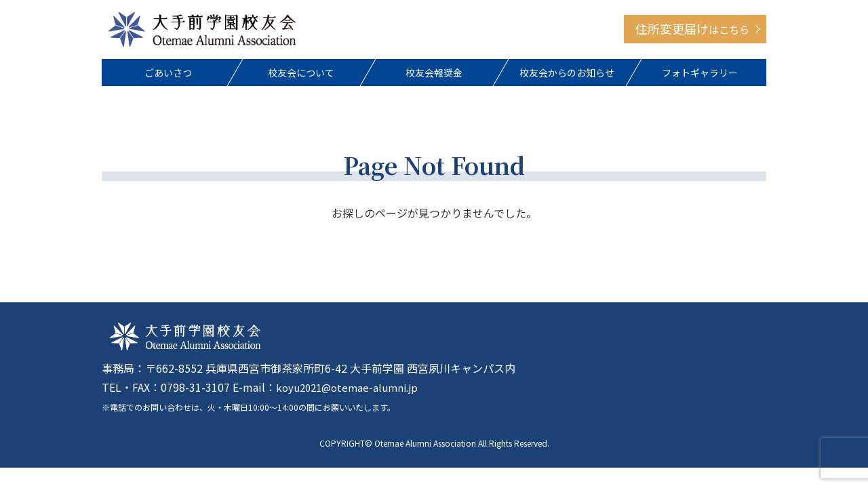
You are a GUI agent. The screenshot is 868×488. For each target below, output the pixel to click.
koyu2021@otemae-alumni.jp (352, 392)
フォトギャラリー (700, 75)
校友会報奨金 (434, 75)
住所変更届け (692, 30)
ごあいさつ (168, 75)
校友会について (301, 75)
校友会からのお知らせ (567, 75)
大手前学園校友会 (202, 31)
